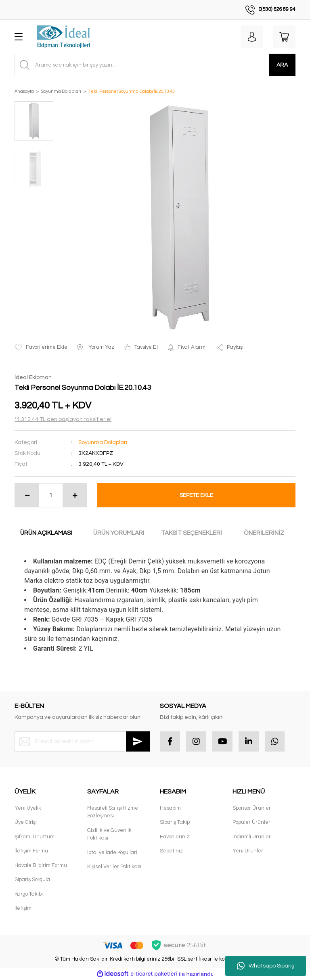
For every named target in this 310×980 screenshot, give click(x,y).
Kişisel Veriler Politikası (114, 867)
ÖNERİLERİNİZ (264, 533)
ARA (282, 65)
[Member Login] (252, 37)
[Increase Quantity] (75, 495)
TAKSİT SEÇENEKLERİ (192, 533)
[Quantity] (51, 495)
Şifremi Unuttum (35, 837)
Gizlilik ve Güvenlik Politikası (109, 834)
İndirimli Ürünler (252, 837)
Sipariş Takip (175, 823)
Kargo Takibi (29, 894)
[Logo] (64, 37)
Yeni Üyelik (28, 808)
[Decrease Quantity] (27, 495)
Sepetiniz (171, 851)
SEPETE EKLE (196, 495)
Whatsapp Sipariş (266, 966)
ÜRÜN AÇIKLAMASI (46, 533)
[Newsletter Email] (82, 741)
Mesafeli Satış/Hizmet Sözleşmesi (114, 812)
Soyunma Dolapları (103, 442)
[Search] (155, 65)
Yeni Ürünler (248, 851)
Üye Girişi (26, 823)
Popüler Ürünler (251, 823)
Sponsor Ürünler (252, 808)
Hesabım (170, 808)
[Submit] (138, 741)
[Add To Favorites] (41, 348)
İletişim (23, 909)
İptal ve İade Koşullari (112, 852)
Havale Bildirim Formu (41, 865)
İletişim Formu (31, 851)
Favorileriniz (175, 837)
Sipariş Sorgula (32, 880)
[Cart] (284, 37)
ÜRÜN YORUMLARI (119, 533)
